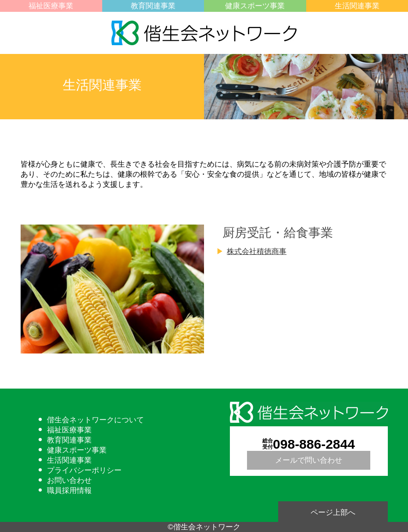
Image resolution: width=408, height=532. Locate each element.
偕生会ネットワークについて (95, 420)
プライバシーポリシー (84, 470)
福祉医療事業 (51, 6)
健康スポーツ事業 (255, 6)
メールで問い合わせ (309, 460)
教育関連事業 (153, 6)
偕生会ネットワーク (204, 33)
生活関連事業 (357, 6)
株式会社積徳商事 (257, 252)
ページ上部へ (333, 512)
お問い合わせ (69, 480)
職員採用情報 (69, 491)
